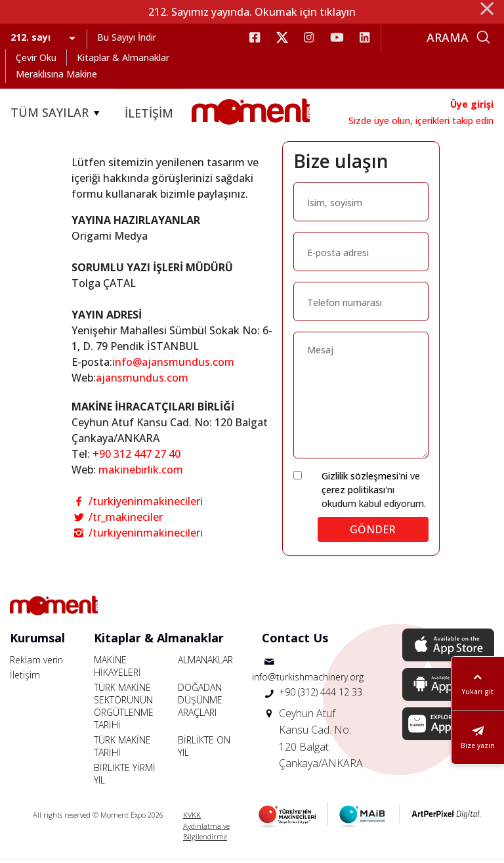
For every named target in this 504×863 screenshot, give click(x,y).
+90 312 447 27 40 (136, 457)
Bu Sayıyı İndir (127, 37)
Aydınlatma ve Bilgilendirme (206, 835)
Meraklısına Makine (56, 74)
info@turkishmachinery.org (308, 680)
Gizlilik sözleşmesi (360, 479)
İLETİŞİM (149, 113)
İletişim (25, 678)
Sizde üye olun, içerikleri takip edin (421, 121)
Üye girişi (472, 104)
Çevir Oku (36, 57)
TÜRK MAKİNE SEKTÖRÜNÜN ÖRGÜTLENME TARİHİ (124, 709)
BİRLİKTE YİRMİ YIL (125, 777)
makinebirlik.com (141, 473)
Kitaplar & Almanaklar (123, 57)
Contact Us (295, 641)
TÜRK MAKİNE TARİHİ (122, 749)
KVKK (192, 818)
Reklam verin (36, 663)
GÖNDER (373, 533)
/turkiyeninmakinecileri (137, 504)
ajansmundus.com (142, 381)
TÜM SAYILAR (57, 113)
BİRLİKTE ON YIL (204, 749)
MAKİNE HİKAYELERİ (117, 669)
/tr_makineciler (117, 520)
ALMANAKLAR (205, 663)
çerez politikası (353, 493)
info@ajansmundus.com (173, 365)
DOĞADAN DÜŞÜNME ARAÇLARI (200, 703)
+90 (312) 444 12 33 (321, 695)
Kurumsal (37, 641)
